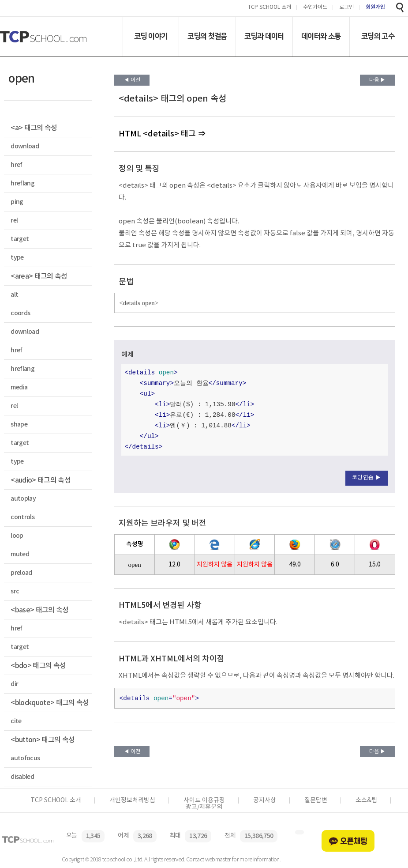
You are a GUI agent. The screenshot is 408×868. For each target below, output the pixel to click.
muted (20, 554)
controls (22, 517)
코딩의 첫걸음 (207, 36)
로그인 (346, 8)
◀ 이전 (132, 80)
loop (17, 536)
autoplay (23, 499)
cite (16, 721)
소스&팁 (366, 800)
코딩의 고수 (378, 36)
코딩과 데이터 (264, 36)
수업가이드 (315, 8)
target (20, 239)
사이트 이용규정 (204, 800)
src (15, 591)
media (19, 387)
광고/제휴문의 (204, 807)
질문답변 (316, 800)
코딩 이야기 (151, 36)
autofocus (25, 758)
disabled (22, 777)
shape (19, 425)
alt (14, 295)
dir (14, 684)
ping (17, 202)
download (25, 146)
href (16, 165)
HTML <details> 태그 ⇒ (162, 134)
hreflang (22, 183)
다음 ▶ (377, 80)
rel (14, 221)
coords (20, 313)
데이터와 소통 (321, 36)
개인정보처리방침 (132, 800)
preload (21, 573)
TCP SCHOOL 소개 (270, 8)
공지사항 (265, 800)
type (17, 258)
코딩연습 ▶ (367, 478)
